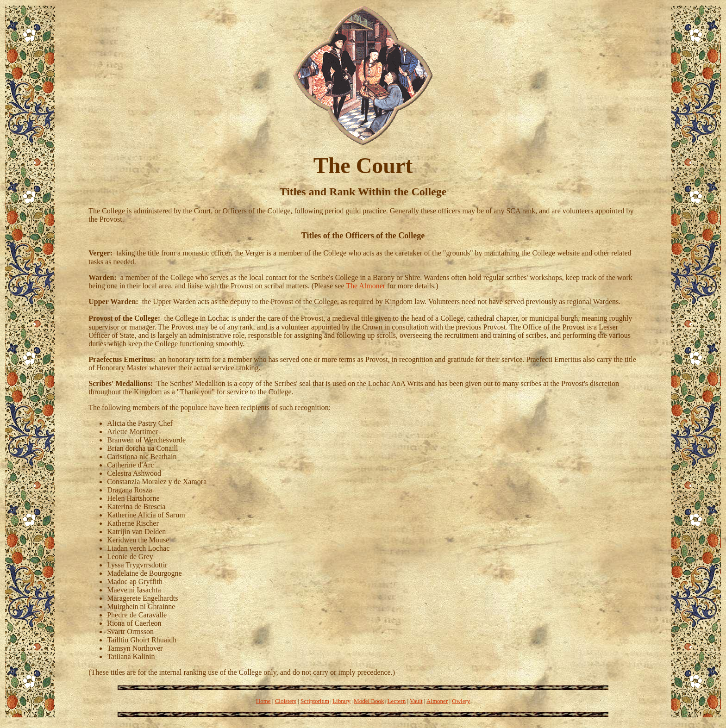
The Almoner (366, 286)
